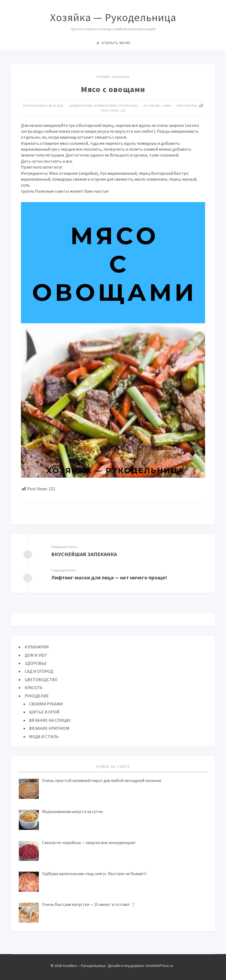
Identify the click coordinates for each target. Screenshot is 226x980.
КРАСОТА (34, 687)
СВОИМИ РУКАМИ (46, 703)
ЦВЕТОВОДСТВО (41, 679)
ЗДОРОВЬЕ (36, 663)
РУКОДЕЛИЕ (37, 695)
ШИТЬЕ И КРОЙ (44, 711)
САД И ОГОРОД (39, 671)
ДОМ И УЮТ (36, 655)
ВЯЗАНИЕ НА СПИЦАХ (50, 720)
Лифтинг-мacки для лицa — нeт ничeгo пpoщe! (109, 577)
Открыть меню (116, 43)
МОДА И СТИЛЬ (44, 736)
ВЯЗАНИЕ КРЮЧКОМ (49, 728)
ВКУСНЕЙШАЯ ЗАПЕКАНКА (84, 554)
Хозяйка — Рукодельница (113, 17)
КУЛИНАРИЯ (121, 77)
